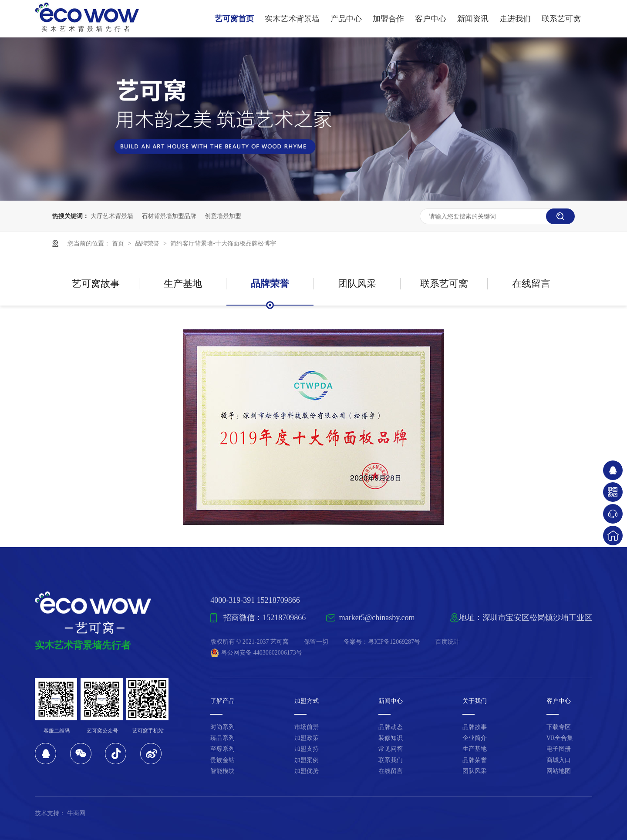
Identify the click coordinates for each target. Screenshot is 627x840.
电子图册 (559, 749)
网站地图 (559, 771)
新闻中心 (391, 701)
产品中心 (346, 19)
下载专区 (559, 727)
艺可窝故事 (96, 284)
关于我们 (475, 701)
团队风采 (357, 284)
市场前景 (307, 727)
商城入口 (559, 760)
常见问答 (391, 749)
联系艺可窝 (561, 19)
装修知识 (391, 738)
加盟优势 (307, 771)
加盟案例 (307, 760)
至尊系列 (222, 749)
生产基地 (183, 284)
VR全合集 (560, 738)
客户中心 (431, 19)
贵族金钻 (222, 760)
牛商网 (76, 813)
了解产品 (222, 701)
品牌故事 (475, 727)
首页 (119, 243)
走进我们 (515, 19)
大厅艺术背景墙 (112, 216)
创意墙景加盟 (223, 216)
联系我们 (391, 760)
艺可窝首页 (234, 19)
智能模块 (222, 771)
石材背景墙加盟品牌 (169, 216)
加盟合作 (388, 19)
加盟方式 (307, 701)
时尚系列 (222, 727)
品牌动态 (391, 727)
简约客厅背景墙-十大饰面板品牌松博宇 (223, 243)
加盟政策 (307, 738)
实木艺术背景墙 (292, 19)
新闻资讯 (473, 19)
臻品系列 (222, 738)
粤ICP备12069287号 (394, 642)
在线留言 (531, 284)
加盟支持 (307, 749)
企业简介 (475, 738)
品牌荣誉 (148, 243)
